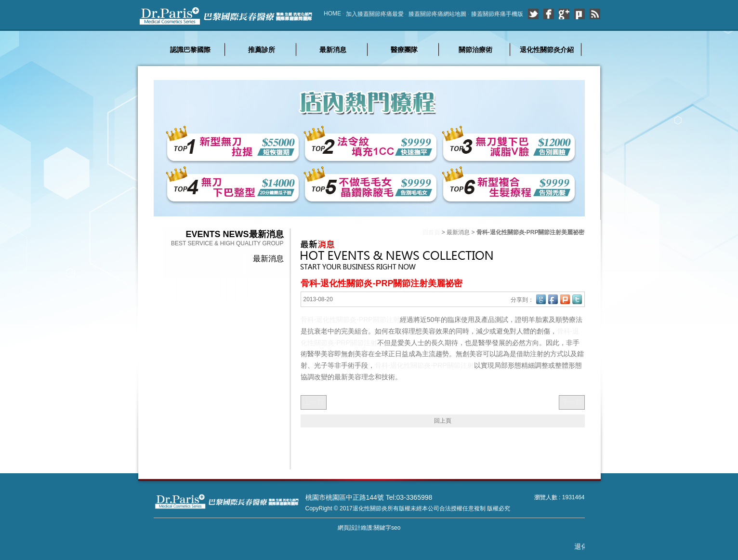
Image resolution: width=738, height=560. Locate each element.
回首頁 (431, 232)
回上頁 (443, 421)
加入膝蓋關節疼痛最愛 (375, 14)
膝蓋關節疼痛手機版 (497, 14)
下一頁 (572, 402)
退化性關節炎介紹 (547, 50)
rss (595, 14)
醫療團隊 (404, 50)
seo (396, 528)
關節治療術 (475, 50)
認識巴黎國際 (190, 50)
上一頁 (314, 402)
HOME (332, 13)
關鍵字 (382, 528)
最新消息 (333, 50)
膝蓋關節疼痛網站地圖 (437, 14)
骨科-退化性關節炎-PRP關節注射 (350, 320)
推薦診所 (262, 50)
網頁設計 (349, 528)
